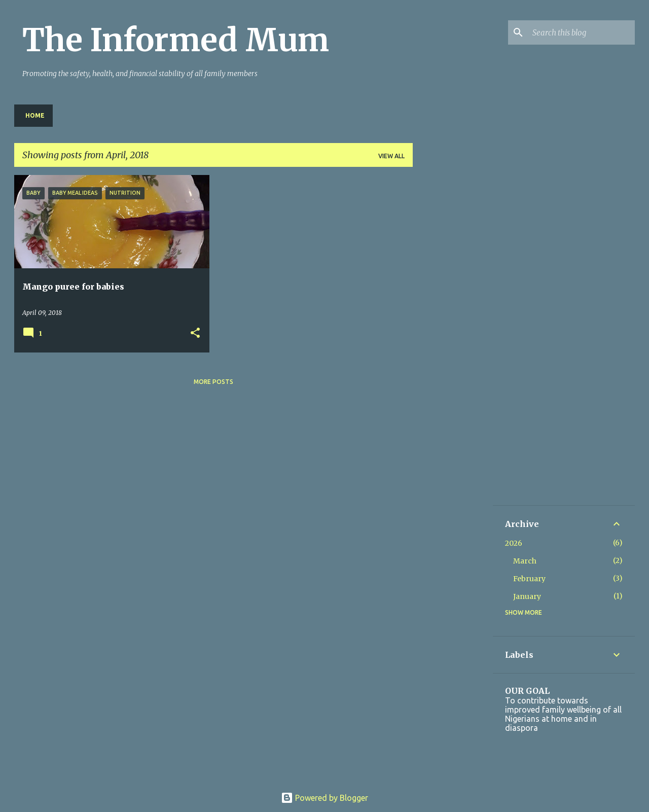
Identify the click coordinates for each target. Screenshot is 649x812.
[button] (195, 333)
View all (391, 156)
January (527, 596)
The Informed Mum (176, 40)
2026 (514, 543)
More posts (213, 382)
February (529, 579)
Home (35, 115)
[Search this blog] (582, 32)
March (525, 561)
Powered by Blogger (324, 798)
